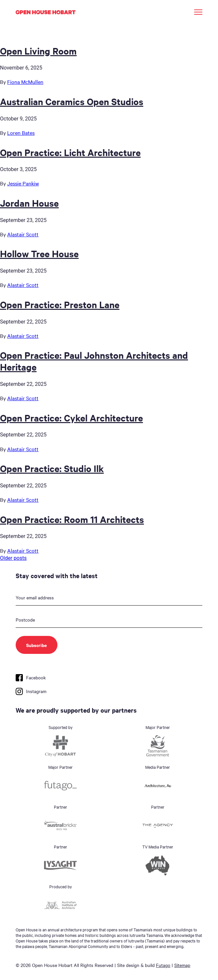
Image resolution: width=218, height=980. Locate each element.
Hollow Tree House (39, 253)
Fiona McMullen (25, 82)
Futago (163, 965)
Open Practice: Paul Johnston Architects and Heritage (94, 361)
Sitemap (182, 965)
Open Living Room (38, 51)
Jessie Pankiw (23, 183)
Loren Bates (21, 133)
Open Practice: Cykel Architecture (71, 418)
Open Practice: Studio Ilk (52, 468)
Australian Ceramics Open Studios (72, 101)
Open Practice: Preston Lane (60, 304)
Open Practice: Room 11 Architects (72, 519)
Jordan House (29, 203)
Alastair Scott (23, 234)
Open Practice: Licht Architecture (70, 152)
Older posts (13, 558)
